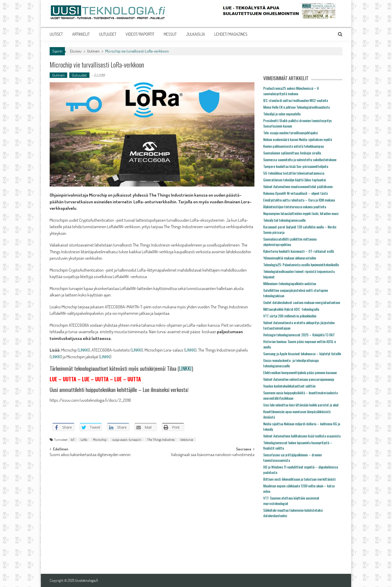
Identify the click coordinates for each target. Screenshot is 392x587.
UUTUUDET (108, 34)
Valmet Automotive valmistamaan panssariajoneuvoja (299, 379)
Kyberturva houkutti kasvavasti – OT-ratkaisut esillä (299, 251)
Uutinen (93, 51)
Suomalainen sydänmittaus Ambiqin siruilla (292, 153)
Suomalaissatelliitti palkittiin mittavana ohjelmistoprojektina (290, 242)
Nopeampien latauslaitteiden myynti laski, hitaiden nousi (301, 213)
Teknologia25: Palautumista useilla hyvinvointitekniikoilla (301, 265)
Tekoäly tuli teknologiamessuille (284, 220)
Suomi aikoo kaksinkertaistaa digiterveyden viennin (90, 455)
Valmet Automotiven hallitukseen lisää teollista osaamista (302, 436)
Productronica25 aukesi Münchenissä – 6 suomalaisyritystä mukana (291, 91)
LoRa (84, 440)
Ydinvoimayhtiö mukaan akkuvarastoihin (290, 258)
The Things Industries (161, 440)
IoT (73, 440)
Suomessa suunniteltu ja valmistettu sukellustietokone (300, 159)
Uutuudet (79, 75)
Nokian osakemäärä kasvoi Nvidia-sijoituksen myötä (297, 139)
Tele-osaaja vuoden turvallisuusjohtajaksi (291, 133)
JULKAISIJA (195, 34)
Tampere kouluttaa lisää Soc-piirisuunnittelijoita (296, 166)
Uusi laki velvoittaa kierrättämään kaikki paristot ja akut (301, 405)
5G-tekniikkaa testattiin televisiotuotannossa (294, 173)
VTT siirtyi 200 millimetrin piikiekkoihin (290, 316)
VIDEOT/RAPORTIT (140, 34)
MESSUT (170, 34)
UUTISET (56, 34)
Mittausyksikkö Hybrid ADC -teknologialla (291, 309)
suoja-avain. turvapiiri (127, 440)
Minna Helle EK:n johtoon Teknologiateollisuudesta (296, 107)
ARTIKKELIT (81, 34)
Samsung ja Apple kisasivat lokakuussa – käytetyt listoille (302, 354)
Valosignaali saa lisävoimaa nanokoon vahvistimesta (213, 455)
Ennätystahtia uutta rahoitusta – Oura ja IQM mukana (299, 200)
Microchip (100, 440)
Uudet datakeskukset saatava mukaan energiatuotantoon (302, 302)
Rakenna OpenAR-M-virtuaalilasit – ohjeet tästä (295, 193)
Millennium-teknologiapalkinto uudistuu (290, 283)
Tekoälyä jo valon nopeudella (282, 114)
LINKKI (84, 350)
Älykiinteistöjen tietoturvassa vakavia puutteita (295, 207)
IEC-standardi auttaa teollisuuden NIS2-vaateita (296, 100)
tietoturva (187, 440)
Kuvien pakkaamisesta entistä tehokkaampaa (293, 146)
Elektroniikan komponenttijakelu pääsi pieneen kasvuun (300, 372)
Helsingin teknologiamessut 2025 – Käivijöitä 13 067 (299, 335)
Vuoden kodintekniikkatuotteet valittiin (289, 386)
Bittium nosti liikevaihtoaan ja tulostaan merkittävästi (299, 479)
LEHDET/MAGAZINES (231, 34)
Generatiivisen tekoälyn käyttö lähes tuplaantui (295, 180)
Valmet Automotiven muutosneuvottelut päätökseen (298, 186)
